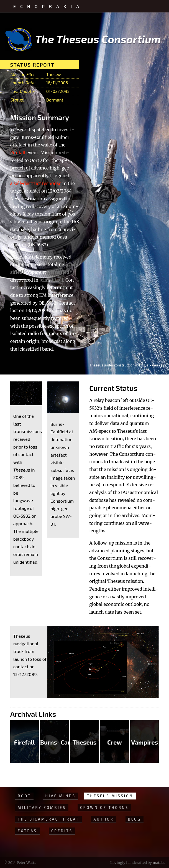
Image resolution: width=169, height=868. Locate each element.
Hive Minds (61, 796)
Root (24, 796)
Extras (27, 831)
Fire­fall (18, 153)
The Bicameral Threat (48, 819)
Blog (135, 819)
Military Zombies (42, 808)
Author (103, 819)
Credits (62, 831)
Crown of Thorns (104, 808)
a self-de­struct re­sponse (36, 183)
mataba (159, 862)
